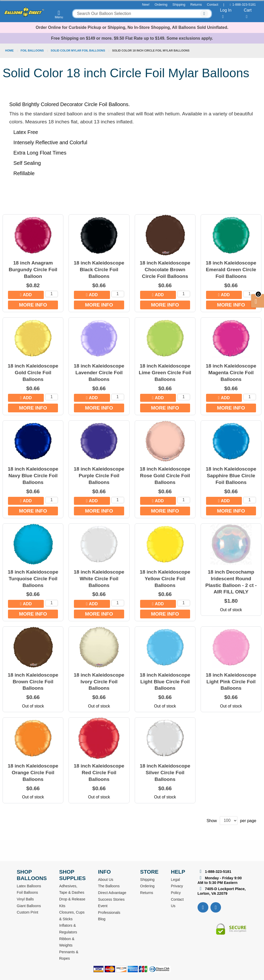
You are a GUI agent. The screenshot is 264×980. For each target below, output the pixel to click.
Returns (196, 5)
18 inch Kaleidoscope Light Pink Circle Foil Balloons (231, 682)
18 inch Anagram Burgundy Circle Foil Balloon (33, 270)
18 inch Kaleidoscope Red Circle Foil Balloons (99, 773)
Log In (226, 13)
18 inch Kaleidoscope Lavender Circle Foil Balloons (99, 373)
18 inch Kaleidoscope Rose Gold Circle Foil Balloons (165, 476)
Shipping (179, 5)
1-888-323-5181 (244, 5)
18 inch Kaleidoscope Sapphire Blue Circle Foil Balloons (231, 476)
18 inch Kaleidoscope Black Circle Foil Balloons (99, 270)
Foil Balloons (33, 50)
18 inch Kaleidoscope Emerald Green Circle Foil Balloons (231, 270)
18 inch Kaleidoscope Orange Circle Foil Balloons (33, 773)
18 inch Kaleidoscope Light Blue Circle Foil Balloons (165, 682)
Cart (248, 13)
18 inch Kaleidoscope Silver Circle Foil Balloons (165, 773)
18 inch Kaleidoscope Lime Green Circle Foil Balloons (165, 373)
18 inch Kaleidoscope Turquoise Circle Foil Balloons (33, 579)
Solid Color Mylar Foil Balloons (78, 50)
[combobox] (142, 14)
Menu (59, 14)
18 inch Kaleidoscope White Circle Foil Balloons (99, 579)
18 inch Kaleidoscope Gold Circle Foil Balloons (33, 373)
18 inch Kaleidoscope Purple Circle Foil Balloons (99, 476)
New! (146, 5)
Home (10, 50)
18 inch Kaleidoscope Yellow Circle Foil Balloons (165, 579)
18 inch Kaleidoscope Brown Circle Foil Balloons (33, 682)
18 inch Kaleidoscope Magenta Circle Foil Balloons (231, 373)
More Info (33, 305)
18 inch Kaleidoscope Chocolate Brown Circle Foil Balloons (165, 270)
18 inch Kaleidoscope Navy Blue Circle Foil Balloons (33, 476)
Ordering (161, 5)
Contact (212, 5)
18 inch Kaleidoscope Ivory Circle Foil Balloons (99, 682)
